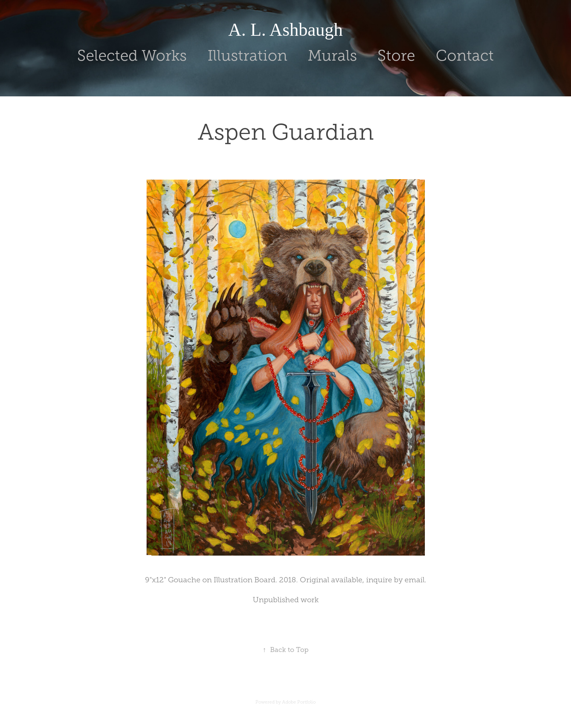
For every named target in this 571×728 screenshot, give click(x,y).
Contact (465, 56)
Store (396, 56)
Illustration (247, 56)
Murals (332, 56)
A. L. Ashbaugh (285, 30)
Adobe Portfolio (299, 702)
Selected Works (132, 56)
